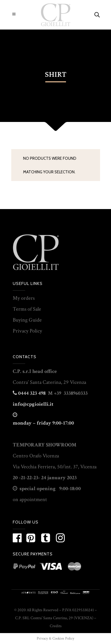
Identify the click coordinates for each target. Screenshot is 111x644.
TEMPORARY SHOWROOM (45, 445)
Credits (56, 626)
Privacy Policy (27, 331)
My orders (24, 298)
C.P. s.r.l (22, 371)
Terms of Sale (27, 309)
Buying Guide (27, 320)
